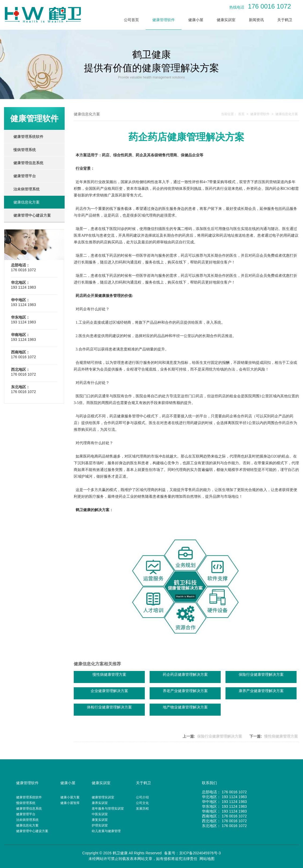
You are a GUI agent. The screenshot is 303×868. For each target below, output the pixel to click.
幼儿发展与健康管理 (106, 831)
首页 (241, 114)
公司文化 (142, 803)
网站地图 (207, 859)
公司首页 (131, 20)
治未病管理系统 (27, 189)
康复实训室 (100, 820)
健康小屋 (196, 20)
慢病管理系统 (25, 150)
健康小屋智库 (70, 803)
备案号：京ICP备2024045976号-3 (193, 853)
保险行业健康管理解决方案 (220, 736)
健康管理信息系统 (28, 163)
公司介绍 (142, 797)
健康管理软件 (164, 20)
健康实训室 (226, 20)
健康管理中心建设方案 (32, 215)
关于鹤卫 (285, 20)
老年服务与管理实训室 (108, 809)
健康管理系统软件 (28, 137)
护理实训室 (100, 825)
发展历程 (142, 809)
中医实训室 (100, 814)
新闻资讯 (256, 20)
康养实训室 (100, 803)
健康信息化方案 (27, 202)
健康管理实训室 (103, 797)
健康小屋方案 (70, 797)
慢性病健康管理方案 (281, 736)
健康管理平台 (25, 176)
